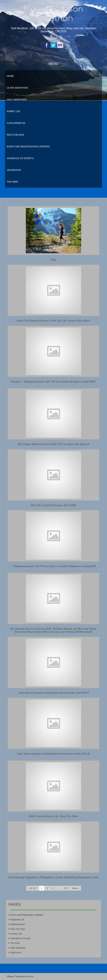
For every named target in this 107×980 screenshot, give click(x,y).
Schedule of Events (20, 158)
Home (10, 76)
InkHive (30, 976)
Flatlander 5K (16, 123)
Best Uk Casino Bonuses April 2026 (53, 505)
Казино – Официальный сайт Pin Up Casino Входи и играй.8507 (54, 382)
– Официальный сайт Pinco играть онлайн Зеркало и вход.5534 (53, 566)
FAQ (54, 260)
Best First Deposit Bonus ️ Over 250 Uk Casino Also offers (53, 321)
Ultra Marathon (17, 88)
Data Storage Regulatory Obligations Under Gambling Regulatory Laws (54, 877)
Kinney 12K (14, 111)
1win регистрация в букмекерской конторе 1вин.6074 (53, 693)
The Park (12, 182)
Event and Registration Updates (28, 147)
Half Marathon (17, 100)
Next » (75, 888)
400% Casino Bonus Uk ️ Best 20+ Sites (53, 816)
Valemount (14, 170)
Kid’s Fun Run (15, 135)
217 (66, 888)
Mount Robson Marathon (53, 13)
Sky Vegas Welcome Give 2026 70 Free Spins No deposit (53, 444)
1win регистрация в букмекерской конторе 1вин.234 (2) (53, 754)
